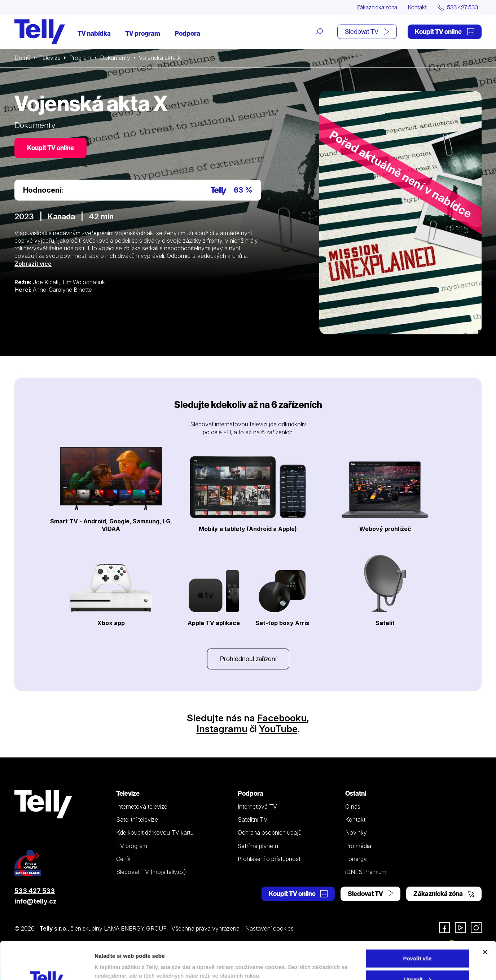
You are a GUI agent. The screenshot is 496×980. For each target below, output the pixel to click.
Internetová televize (142, 807)
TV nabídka (94, 33)
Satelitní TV (253, 819)
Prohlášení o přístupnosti (270, 859)
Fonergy (356, 859)
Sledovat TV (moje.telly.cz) (151, 872)
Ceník (123, 859)
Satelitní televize (137, 819)
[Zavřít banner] (485, 914)
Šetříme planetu (258, 846)
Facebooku (282, 718)
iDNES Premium (366, 872)
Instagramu (222, 729)
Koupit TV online (445, 32)
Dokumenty (115, 58)
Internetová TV (257, 807)
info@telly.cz (36, 901)
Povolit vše (417, 921)
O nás (353, 807)
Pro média (358, 846)
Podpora (187, 33)
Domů (22, 58)
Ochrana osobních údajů (270, 832)
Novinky (356, 832)
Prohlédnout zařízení (248, 659)
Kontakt (417, 7)
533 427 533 (35, 891)
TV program (143, 33)
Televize (50, 58)
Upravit (418, 942)
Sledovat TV (367, 32)
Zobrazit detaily (115, 958)
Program (80, 58)
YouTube (278, 729)
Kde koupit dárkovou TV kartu (155, 832)
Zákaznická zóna (377, 7)
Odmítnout (417, 962)
